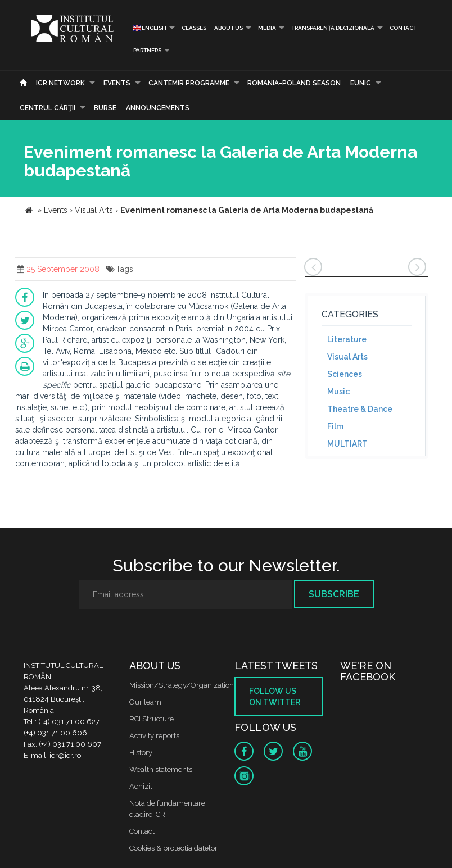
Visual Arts (347, 357)
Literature (347, 339)
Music (338, 392)
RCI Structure (152, 719)
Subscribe (334, 594)
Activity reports (154, 736)
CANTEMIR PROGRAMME (189, 83)
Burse (105, 108)
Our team (145, 702)
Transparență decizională (333, 28)
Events (117, 83)
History (141, 753)
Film (335, 426)
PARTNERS (147, 50)
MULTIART (347, 444)
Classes (194, 28)
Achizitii (143, 786)
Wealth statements (161, 769)
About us (229, 28)
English (150, 28)
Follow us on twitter (275, 697)
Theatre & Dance (360, 409)
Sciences (345, 374)
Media (267, 28)
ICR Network (60, 83)
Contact (403, 28)
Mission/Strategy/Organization (182, 685)
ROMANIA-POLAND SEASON (294, 83)
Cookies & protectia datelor (173, 848)
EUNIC (361, 83)
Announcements (158, 108)
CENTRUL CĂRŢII (48, 108)
